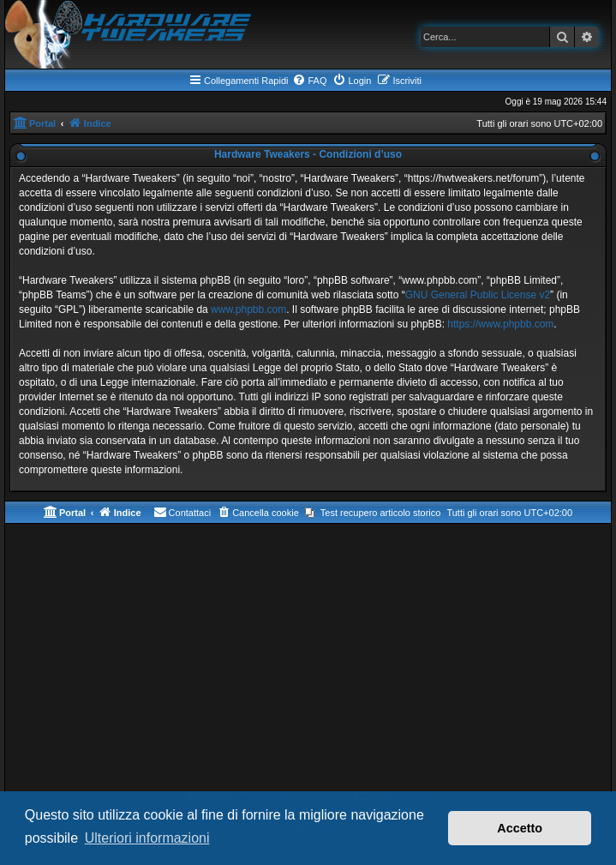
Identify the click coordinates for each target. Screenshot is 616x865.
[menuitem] (309, 81)
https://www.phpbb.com (500, 324)
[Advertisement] (308, 661)
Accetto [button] (520, 828)
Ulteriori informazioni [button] (147, 838)
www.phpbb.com (248, 309)
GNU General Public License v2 (478, 295)
